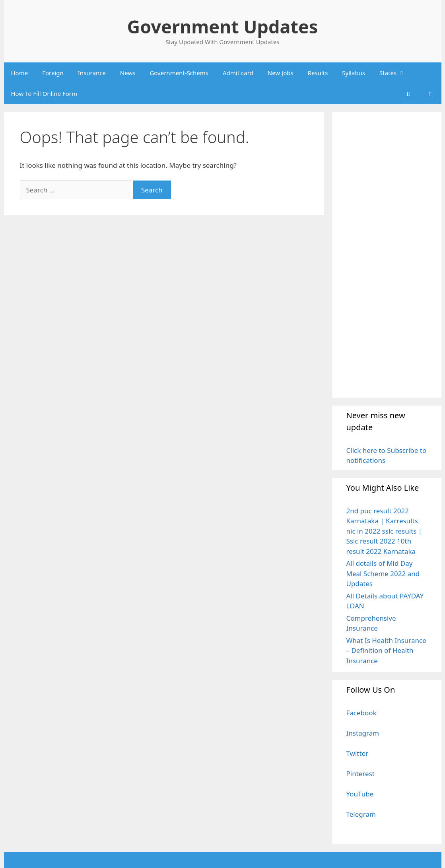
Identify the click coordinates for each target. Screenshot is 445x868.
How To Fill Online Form (44, 93)
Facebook (361, 713)
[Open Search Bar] (408, 93)
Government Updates (223, 26)
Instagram (363, 733)
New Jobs (281, 73)
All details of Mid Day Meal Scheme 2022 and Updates (383, 573)
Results (318, 73)
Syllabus (354, 73)
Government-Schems (179, 73)
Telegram (361, 814)
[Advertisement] (387, 254)
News (128, 73)
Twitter (358, 753)
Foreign (53, 73)
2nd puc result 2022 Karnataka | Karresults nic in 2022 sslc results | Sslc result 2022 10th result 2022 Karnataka (384, 531)
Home (20, 73)
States (396, 73)
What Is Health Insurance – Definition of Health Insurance (386, 651)
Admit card (238, 73)
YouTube (360, 794)
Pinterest (360, 774)
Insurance (92, 73)
